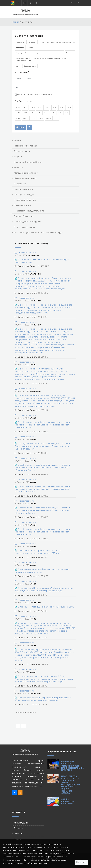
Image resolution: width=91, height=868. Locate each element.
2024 (33, 107)
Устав (18, 66)
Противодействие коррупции (28, 222)
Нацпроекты (20, 184)
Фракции (18, 834)
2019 (69, 107)
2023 (40, 107)
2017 (25, 113)
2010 (18, 118)
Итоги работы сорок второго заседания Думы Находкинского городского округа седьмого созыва (70, 785)
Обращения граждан (24, 195)
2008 (33, 118)
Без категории (30, 66)
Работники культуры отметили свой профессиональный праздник (73, 766)
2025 (25, 107)
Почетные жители (22, 205)
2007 (41, 118)
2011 (67, 113)
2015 (39, 113)
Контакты (32, 42)
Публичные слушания (24, 227)
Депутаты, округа (22, 151)
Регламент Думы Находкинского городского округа (39, 232)
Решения (20, 47)
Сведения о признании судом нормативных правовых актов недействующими (41, 59)
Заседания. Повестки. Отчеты (28, 162)
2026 (18, 107)
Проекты (70, 53)
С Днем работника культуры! (68, 801)
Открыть (21, 266)
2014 (46, 113)
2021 (55, 107)
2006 (48, 118)
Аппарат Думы (21, 823)
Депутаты (19, 828)
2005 (56, 118)
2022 (47, 107)
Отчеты (31, 47)
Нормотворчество (26, 253)
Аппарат (18, 140)
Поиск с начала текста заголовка (34, 95)
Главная (16, 22)
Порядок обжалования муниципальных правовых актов (39, 53)
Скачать (33, 266)
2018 (18, 113)
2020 (62, 107)
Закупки (18, 157)
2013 (53, 113)
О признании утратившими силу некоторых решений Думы (46, 607)
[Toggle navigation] (78, 12)
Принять (81, 862)
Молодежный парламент (26, 173)
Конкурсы (20, 42)
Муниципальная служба (25, 178)
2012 (60, 113)
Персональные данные (25, 200)
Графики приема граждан (26, 146)
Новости (18, 839)
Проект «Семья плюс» (24, 216)
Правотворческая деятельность (29, 211)
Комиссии (19, 167)
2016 (32, 113)
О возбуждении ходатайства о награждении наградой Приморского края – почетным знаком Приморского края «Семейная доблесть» (42, 425)
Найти (20, 127)
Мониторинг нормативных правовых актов (57, 42)
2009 (25, 118)
